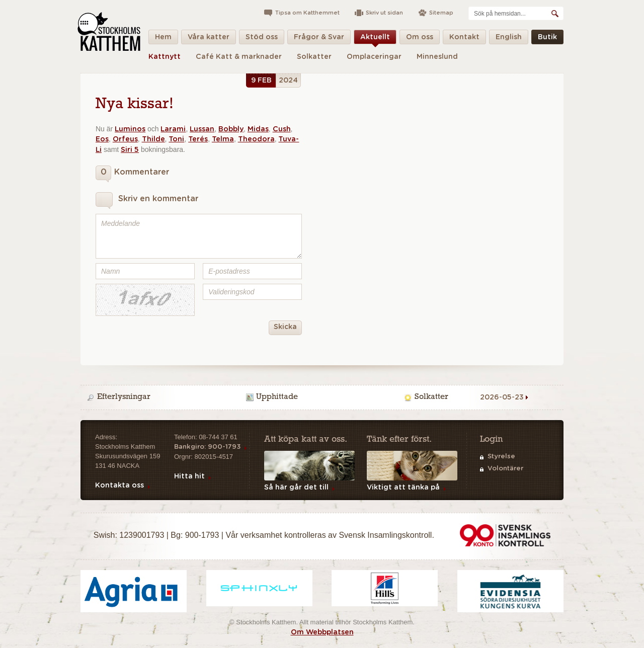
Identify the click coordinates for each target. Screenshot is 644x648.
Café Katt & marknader (239, 57)
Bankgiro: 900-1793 (207, 447)
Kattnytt (165, 57)
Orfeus (125, 139)
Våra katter (209, 39)
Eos (102, 139)
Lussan (202, 129)
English (509, 39)
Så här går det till (296, 488)
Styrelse (501, 457)
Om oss (420, 39)
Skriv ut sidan (384, 13)
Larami (173, 129)
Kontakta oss (119, 485)
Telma (223, 139)
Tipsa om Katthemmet (307, 13)
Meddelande (199, 236)
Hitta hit (189, 476)
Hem (163, 39)
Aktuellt (375, 39)
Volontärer (505, 469)
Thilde (153, 139)
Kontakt (464, 39)
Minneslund (437, 57)
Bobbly (231, 129)
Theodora (256, 139)
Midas (258, 129)
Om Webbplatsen (322, 632)
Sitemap (441, 13)
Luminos (130, 129)
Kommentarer (132, 174)
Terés (198, 139)
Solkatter (314, 57)
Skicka (283, 328)
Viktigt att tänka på (403, 488)
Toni (176, 139)
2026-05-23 (502, 397)
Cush (282, 129)
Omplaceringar (374, 57)
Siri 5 (130, 150)
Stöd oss (262, 39)
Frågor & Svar (319, 39)
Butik (547, 39)
